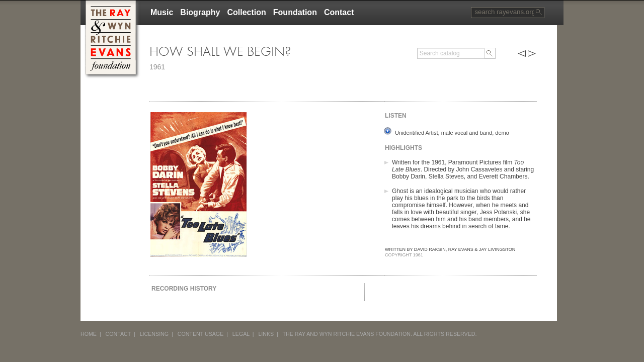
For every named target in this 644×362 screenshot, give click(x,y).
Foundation (295, 12)
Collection (246, 12)
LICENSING (154, 334)
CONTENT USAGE (201, 334)
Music (162, 12)
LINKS (266, 334)
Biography (200, 12)
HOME (89, 334)
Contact (339, 12)
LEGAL (241, 334)
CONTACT (118, 334)
